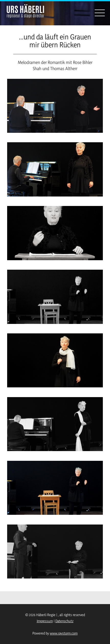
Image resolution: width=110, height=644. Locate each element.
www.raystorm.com (64, 633)
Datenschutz (64, 621)
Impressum (45, 621)
